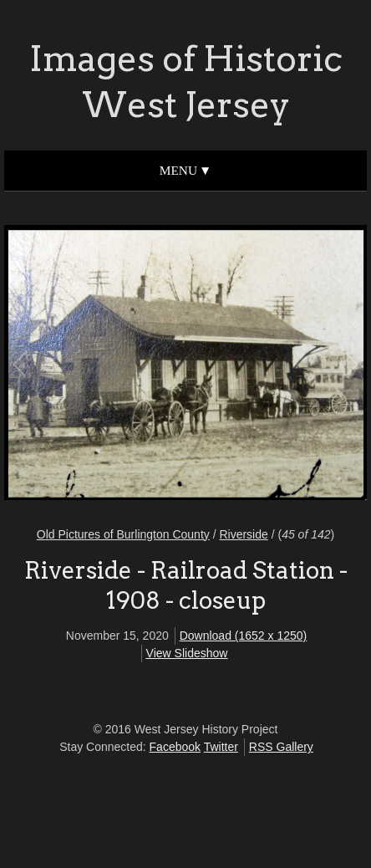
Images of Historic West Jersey (186, 82)
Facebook (175, 747)
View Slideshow (187, 653)
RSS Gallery (281, 747)
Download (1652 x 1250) (244, 636)
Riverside (243, 534)
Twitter (221, 747)
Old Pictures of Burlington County (123, 534)
